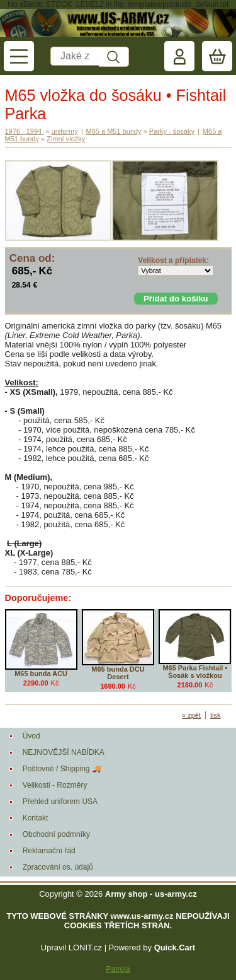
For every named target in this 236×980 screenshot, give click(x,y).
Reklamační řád (49, 851)
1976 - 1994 (25, 131)
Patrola (118, 969)
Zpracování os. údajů (58, 867)
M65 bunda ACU (41, 674)
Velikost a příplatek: (173, 260)
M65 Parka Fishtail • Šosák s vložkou (195, 672)
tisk (216, 715)
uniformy (65, 131)
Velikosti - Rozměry (55, 785)
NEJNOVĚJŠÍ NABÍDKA (64, 752)
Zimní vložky (66, 139)
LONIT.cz (85, 948)
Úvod (31, 736)
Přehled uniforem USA (60, 802)
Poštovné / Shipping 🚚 (62, 769)
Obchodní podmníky (56, 834)
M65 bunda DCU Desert (118, 673)
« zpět (191, 715)
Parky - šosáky (172, 131)
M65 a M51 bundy (114, 131)
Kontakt (36, 818)
